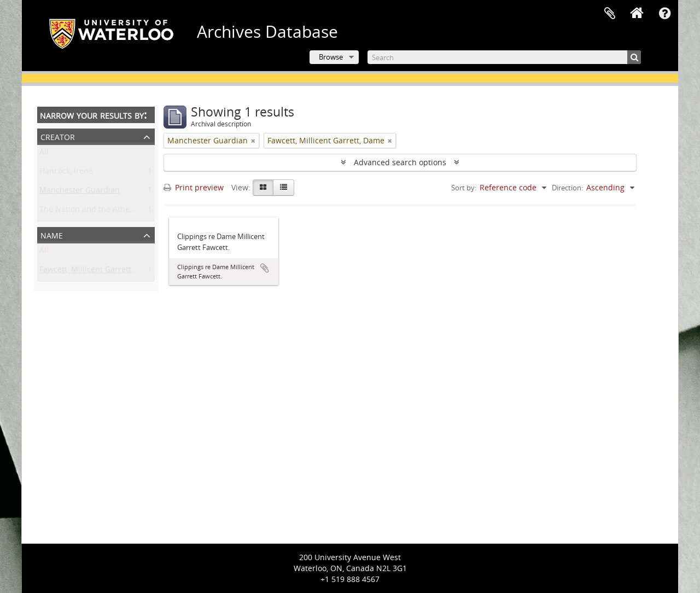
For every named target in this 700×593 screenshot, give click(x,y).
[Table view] (284, 188)
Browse (331, 57)
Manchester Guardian (80, 192)
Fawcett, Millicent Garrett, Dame (98, 272)
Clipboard (610, 14)
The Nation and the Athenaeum (97, 211)
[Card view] (263, 188)
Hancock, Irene (66, 173)
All (44, 154)
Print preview (194, 187)
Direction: (567, 188)
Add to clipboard (265, 268)
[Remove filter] (253, 141)
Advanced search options (400, 162)
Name (52, 234)
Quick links (664, 14)
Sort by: (464, 188)
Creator (58, 136)
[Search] (504, 57)
